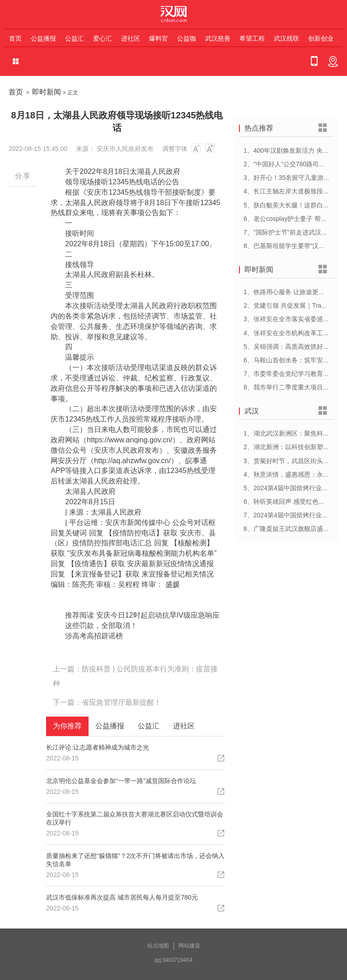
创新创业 (321, 38)
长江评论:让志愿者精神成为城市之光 (98, 747)
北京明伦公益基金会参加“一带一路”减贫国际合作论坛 (121, 781)
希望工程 (252, 38)
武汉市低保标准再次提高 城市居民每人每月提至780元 (122, 897)
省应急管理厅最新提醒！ (122, 702)
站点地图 (158, 946)
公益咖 (187, 38)
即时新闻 (47, 92)
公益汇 (75, 38)
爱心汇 (103, 38)
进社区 (131, 38)
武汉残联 (286, 38)
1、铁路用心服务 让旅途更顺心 (287, 292)
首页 (15, 38)
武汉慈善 (218, 38)
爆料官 (159, 38)
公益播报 (43, 38)
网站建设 (189, 946)
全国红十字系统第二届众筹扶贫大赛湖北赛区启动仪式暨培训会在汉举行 (135, 818)
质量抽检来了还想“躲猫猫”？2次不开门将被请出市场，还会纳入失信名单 (135, 860)
